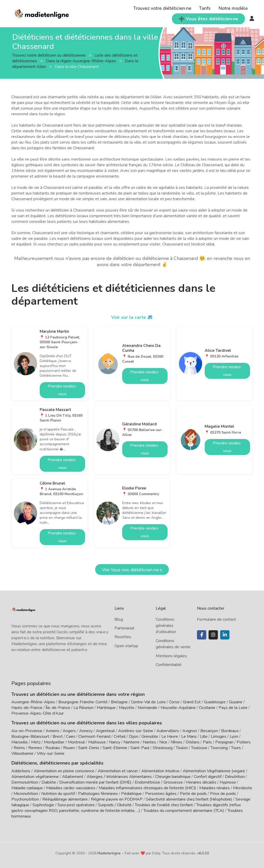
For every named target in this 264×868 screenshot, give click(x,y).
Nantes (149, 742)
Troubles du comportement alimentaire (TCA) (184, 811)
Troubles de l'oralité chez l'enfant (164, 805)
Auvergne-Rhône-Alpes (33, 702)
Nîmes (176, 742)
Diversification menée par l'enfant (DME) (96, 782)
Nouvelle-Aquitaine (178, 708)
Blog (119, 619)
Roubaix (53, 748)
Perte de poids (193, 794)
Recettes (123, 637)
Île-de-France (58, 708)
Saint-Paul (140, 748)
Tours (236, 748)
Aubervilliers (168, 731)
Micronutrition (26, 794)
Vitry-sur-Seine (51, 753)
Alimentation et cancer (118, 771)
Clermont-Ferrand (94, 737)
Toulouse (199, 748)
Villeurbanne (22, 753)
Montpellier (54, 742)
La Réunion (83, 708)
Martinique (106, 708)
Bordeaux (230, 731)
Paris (207, 742)
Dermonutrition (25, 782)
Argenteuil (105, 731)
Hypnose (228, 782)
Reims (19, 748)
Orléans (193, 742)
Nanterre (131, 742)
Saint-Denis (89, 748)
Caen (71, 737)
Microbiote (243, 788)
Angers (69, 731)
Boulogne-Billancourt (30, 737)
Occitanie (207, 708)
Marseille (20, 742)
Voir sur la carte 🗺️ (132, 317)
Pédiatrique (131, 794)
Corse (174, 702)
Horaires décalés (201, 782)
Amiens (52, 731)
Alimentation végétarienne (35, 777)
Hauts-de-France (27, 708)
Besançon (209, 731)
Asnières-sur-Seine (136, 731)
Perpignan (224, 742)
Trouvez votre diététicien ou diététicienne (49, 55)
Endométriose (147, 782)
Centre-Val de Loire (148, 702)
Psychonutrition (25, 799)
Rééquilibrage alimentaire (65, 799)
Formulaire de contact (216, 619)
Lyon (234, 737)
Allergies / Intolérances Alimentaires (119, 777)
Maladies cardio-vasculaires (71, 788)
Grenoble (150, 737)
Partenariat (124, 628)
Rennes (35, 748)
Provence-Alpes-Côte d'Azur (38, 713)
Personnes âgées (161, 794)
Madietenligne (109, 853)
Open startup (126, 646)
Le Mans (189, 737)
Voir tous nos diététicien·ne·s (132, 570)
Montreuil (76, 742)
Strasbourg (163, 748)
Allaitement (73, 777)
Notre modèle (233, 8)
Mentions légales (171, 656)
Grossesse (173, 782)
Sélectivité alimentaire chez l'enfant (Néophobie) (189, 799)
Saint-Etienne (115, 748)
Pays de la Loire (233, 708)
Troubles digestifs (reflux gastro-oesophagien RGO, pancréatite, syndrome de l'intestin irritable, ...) (126, 808)
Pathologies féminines (98, 794)
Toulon (182, 748)
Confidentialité (169, 665)
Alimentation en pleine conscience (64, 771)
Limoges (219, 737)
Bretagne (119, 702)
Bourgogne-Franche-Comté (83, 702)
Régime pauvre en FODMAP (117, 799)
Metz (36, 742)
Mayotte (127, 708)
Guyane (236, 702)
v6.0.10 (203, 853)
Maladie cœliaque (27, 788)
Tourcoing (219, 748)
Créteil (120, 737)
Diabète (49, 782)
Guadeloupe (215, 702)
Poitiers (244, 742)
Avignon (190, 731)
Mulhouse (97, 742)
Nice (163, 742)
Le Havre (170, 737)
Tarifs (205, 8)
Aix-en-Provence (27, 731)
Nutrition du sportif (58, 794)
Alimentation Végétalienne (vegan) (214, 771)
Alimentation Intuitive (160, 771)
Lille (204, 737)
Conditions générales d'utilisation (166, 626)
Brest (58, 737)
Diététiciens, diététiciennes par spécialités (57, 763)
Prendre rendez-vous (62, 390)
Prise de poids (223, 794)
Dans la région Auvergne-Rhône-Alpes (81, 61)
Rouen (69, 748)
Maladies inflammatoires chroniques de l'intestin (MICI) (147, 788)
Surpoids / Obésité (115, 805)
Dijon (134, 737)
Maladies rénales (214, 788)
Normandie (147, 708)
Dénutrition (235, 777)
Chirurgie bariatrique (173, 777)
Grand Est (192, 702)
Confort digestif (208, 777)
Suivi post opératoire (76, 805)
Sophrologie (43, 805)
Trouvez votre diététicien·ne (162, 8)
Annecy (86, 731)
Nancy (115, 742)
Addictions (21, 771)
